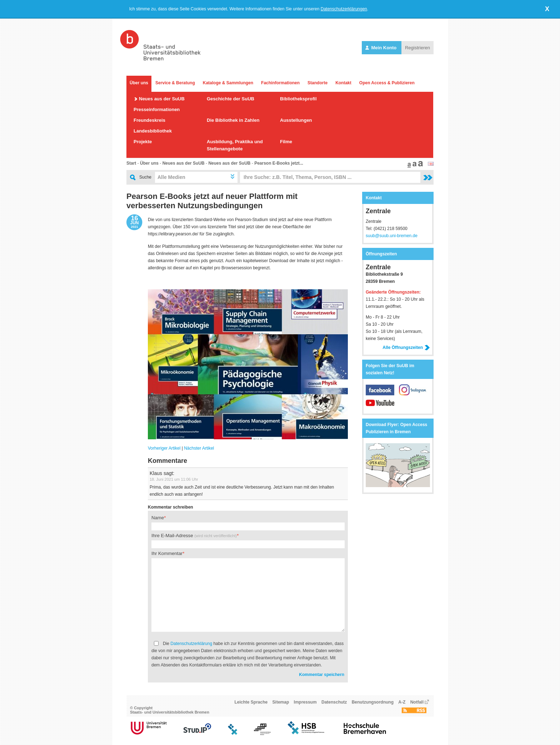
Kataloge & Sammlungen (228, 83)
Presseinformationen (157, 109)
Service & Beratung (175, 83)
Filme (286, 142)
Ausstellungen (296, 120)
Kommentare (167, 461)
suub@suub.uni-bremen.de (392, 236)
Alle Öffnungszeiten (406, 347)
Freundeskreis (149, 120)
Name (158, 518)
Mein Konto (382, 48)
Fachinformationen (280, 83)
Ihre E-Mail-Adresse (194, 536)
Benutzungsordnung (373, 702)
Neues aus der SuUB (162, 99)
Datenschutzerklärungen (344, 9)
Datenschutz (334, 702)
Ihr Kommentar (167, 553)
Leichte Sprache (251, 702)
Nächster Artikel (199, 448)
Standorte (317, 83)
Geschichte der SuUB (231, 99)
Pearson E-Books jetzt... (279, 163)
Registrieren (417, 48)
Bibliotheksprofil (298, 99)
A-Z (402, 702)
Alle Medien (171, 177)
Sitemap (281, 702)
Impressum (305, 702)
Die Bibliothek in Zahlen (233, 120)
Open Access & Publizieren (387, 83)
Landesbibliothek (153, 131)
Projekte (143, 142)
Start (131, 163)
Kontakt (343, 83)
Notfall (417, 702)
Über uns (139, 83)
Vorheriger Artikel (164, 448)
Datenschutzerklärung (191, 644)
